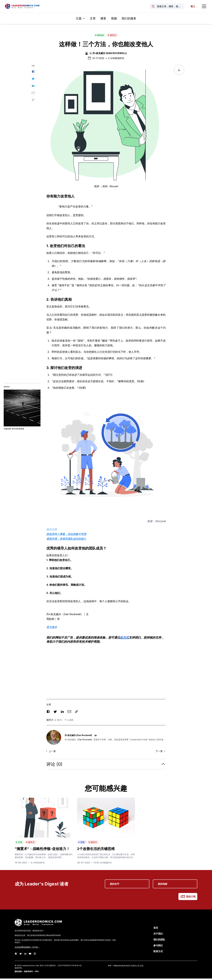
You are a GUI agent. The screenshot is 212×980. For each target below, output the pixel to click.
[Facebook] (16, 955)
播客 (103, 20)
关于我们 (158, 935)
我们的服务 (129, 20)
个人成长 (69, 721)
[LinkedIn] (25, 955)
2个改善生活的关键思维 (96, 850)
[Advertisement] (106, 668)
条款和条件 (28, 973)
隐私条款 (18, 973)
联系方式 (158, 953)
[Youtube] (30, 955)
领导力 (112, 37)
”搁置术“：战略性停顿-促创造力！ (42, 850)
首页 (156, 929)
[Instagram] (35, 955)
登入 (192, 7)
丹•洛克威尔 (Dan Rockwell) (110, 55)
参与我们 (158, 947)
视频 (114, 20)
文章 (93, 20)
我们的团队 (159, 941)
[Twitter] (21, 955)
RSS (37, 973)
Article (100, 37)
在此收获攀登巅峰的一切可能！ (27, 949)
